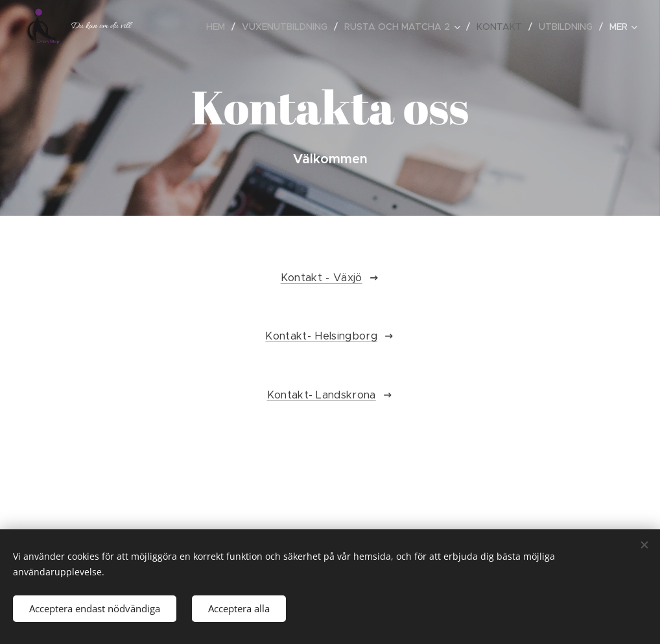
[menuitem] (219, 27)
